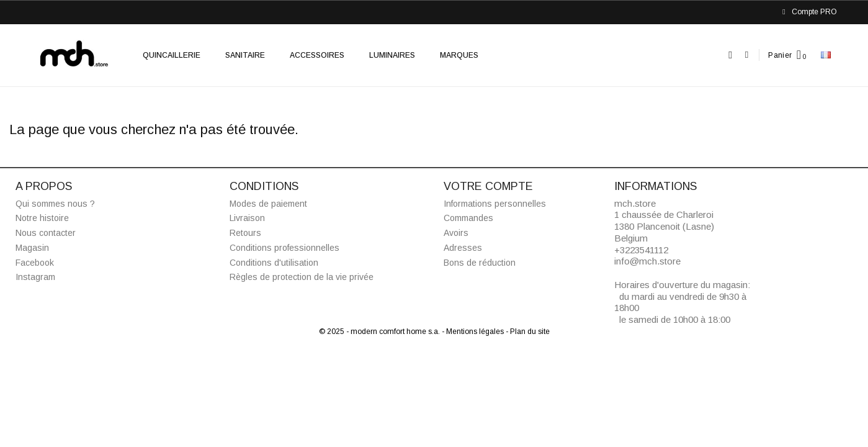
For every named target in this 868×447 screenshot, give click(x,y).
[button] (731, 55)
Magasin (32, 248)
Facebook (35, 263)
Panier (780, 55)
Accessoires (317, 55)
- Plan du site (528, 332)
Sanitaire (245, 55)
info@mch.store (647, 261)
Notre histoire (42, 218)
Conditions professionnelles (284, 248)
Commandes (468, 218)
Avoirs (456, 233)
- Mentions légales (474, 332)
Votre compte (488, 186)
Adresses (463, 248)
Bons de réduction (480, 263)
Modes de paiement (268, 204)
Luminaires (392, 55)
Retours (245, 233)
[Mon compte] (747, 55)
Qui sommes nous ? (55, 204)
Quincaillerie (172, 55)
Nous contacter (46, 233)
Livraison (247, 218)
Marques (459, 55)
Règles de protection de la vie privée (302, 277)
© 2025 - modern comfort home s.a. (380, 332)
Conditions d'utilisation (274, 263)
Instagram (35, 277)
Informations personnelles (495, 204)
